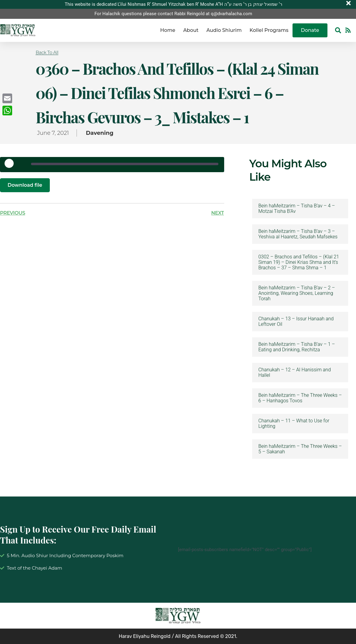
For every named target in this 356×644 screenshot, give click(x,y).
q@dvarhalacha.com (231, 14)
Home (168, 30)
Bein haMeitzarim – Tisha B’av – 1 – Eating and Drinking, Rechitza (296, 347)
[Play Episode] (11, 165)
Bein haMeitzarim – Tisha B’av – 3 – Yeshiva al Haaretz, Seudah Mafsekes (298, 234)
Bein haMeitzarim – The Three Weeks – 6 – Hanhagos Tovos (300, 398)
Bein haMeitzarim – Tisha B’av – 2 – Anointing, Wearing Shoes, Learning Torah (296, 293)
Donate (310, 30)
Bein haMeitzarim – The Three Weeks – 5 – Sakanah (300, 449)
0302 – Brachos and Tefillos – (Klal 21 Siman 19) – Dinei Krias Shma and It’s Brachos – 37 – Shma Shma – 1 (299, 262)
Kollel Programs (269, 30)
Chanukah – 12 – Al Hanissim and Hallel (294, 373)
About (191, 30)
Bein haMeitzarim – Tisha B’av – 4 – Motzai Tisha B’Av (296, 209)
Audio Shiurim (224, 30)
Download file (25, 185)
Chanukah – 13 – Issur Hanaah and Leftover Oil (296, 322)
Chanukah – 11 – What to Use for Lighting (294, 424)
